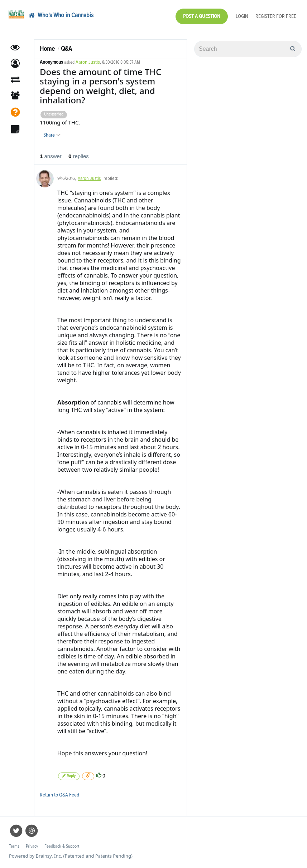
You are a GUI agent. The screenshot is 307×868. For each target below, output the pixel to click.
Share (52, 135)
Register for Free (276, 16)
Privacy (32, 846)
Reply (69, 776)
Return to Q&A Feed (59, 795)
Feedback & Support (62, 846)
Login (242, 16)
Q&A (66, 49)
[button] (15, 63)
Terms (14, 846)
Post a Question (202, 16)
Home (47, 49)
